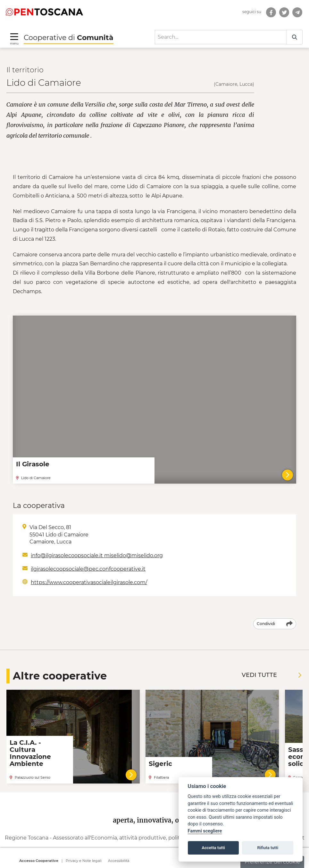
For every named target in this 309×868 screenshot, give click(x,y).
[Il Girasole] (288, 466)
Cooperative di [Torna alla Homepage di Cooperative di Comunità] (69, 29)
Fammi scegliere (205, 831)
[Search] (221, 28)
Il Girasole (33, 455)
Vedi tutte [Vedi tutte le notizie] (271, 666)
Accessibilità (119, 862)
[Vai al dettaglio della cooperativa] (131, 766)
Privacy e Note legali (84, 862)
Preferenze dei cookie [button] (272, 862)
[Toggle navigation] (14, 30)
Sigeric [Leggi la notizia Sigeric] (160, 755)
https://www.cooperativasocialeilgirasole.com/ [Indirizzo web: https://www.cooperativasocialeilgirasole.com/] (89, 574)
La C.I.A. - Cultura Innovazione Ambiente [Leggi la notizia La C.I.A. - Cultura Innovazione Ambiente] (30, 744)
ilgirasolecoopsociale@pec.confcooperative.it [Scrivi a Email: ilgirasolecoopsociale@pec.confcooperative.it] (88, 560)
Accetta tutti (213, 848)
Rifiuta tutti (268, 848)
